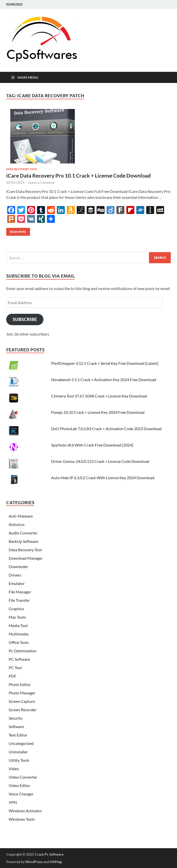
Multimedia (19, 634)
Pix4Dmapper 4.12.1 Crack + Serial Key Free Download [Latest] (105, 363)
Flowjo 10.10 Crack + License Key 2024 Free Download (98, 412)
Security (16, 718)
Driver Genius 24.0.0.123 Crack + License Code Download (100, 461)
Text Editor (18, 735)
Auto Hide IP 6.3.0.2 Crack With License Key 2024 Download (103, 478)
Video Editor (19, 785)
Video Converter (23, 777)
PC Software (19, 659)
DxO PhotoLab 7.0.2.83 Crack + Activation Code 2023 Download (106, 429)
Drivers (15, 575)
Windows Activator (25, 811)
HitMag (56, 862)
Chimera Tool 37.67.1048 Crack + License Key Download (99, 396)
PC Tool (15, 668)
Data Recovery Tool (22, 169)
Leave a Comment (41, 183)
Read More (16, 231)
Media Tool (18, 625)
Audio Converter (23, 533)
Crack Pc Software (49, 854)
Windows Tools (22, 819)
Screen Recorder (23, 710)
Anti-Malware (21, 516)
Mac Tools (17, 617)
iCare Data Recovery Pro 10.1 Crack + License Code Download (78, 175)
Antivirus (17, 524)
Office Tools (19, 642)
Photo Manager (22, 693)
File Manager (20, 592)
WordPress (34, 862)
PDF (13, 676)
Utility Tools (19, 760)
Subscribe (25, 319)
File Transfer (19, 600)
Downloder (18, 566)
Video (14, 769)
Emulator (17, 583)
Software (16, 726)
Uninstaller (18, 752)
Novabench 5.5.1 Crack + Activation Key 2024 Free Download (104, 380)
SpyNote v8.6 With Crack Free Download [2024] (92, 445)
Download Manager (26, 558)
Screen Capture (22, 701)
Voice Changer (21, 794)
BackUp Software (23, 541)
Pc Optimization (23, 651)
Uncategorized (21, 743)
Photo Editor (20, 684)
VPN (13, 802)
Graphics (16, 609)
